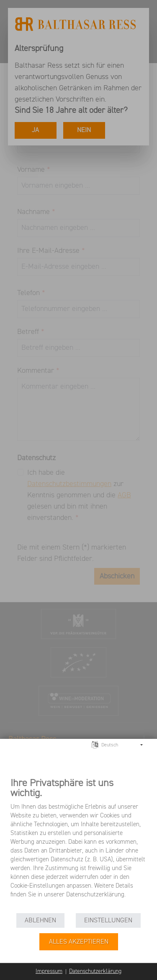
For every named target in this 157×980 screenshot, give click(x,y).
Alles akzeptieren (79, 942)
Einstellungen (108, 920)
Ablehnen (40, 920)
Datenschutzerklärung (95, 971)
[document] (78, 844)
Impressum (49, 971)
